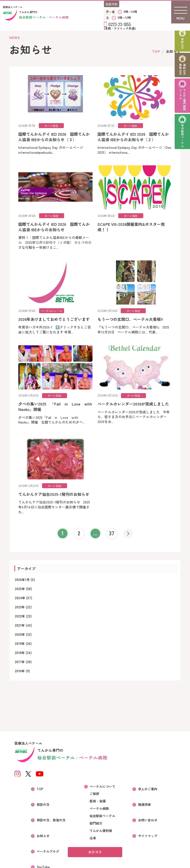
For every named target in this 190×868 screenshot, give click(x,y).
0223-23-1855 (120, 24)
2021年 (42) (23, 630)
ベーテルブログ (48, 835)
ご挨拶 (94, 798)
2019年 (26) (23, 648)
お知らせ (43, 824)
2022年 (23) (23, 621)
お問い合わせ (149, 813)
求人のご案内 (149, 791)
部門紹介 (96, 828)
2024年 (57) (24, 603)
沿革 (93, 843)
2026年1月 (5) (25, 585)
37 (112, 537)
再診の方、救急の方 (51, 813)
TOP (156, 51)
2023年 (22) (23, 612)
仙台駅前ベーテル (182, 147)
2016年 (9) (22, 676)
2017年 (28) (23, 667)
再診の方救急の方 (183, 74)
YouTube (43, 846)
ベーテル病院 (99, 813)
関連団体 (146, 802)
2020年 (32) (23, 639)
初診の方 (182, 45)
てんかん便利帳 (101, 835)
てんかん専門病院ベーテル (183, 108)
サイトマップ (149, 824)
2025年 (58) (23, 594)
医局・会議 (98, 806)
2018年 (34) (23, 658)
